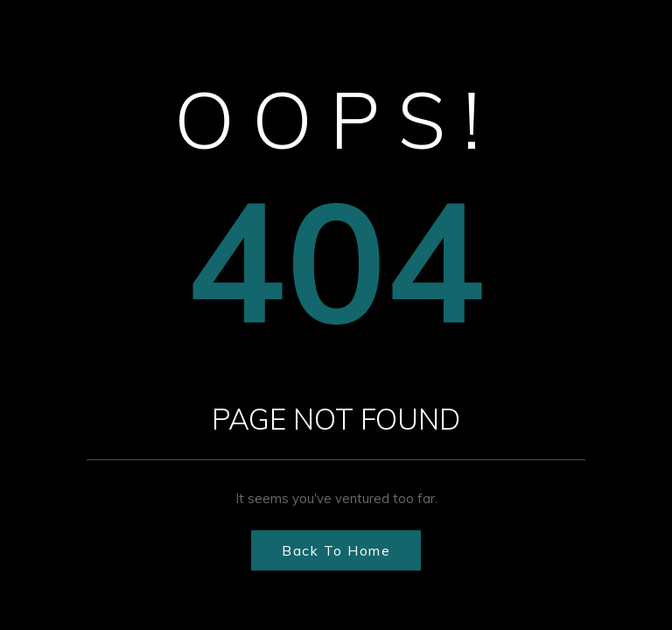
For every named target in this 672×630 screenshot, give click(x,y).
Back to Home (336, 550)
